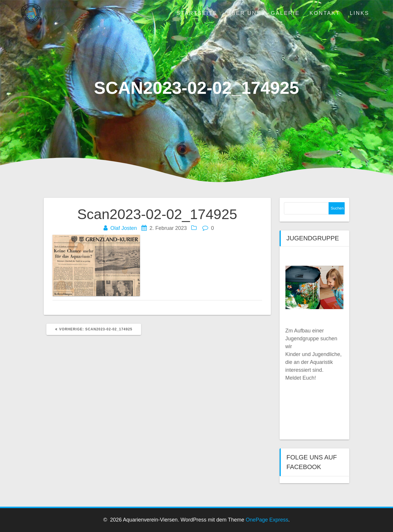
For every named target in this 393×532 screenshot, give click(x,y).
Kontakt (325, 13)
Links (359, 13)
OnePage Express (267, 520)
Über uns (244, 13)
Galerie (285, 13)
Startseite (197, 13)
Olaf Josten (124, 228)
